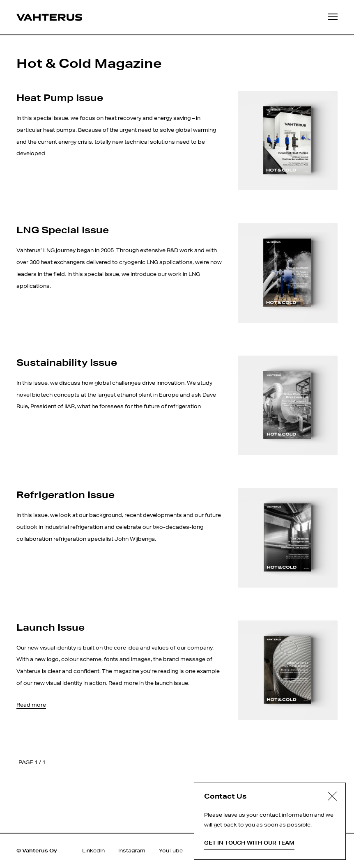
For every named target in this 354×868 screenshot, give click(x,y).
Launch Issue (51, 627)
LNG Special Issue (63, 230)
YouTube (171, 851)
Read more (31, 705)
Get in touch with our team (249, 843)
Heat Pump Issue (60, 97)
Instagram (132, 851)
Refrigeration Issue (66, 494)
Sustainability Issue (67, 362)
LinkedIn (93, 851)
